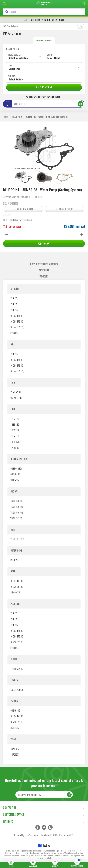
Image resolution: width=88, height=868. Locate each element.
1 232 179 (15, 419)
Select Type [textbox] (14, 69)
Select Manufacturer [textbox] (19, 58)
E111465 (14, 333)
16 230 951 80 (17, 587)
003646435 (16, 469)
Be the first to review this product (17, 220)
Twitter (44, 827)
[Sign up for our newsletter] (44, 795)
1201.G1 (14, 298)
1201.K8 (14, 310)
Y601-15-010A (17, 507)
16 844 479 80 (17, 327)
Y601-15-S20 (16, 518)
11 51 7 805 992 (17, 539)
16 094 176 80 (17, 322)
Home (5, 117)
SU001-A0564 (17, 690)
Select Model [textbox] (53, 58)
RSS (50, 827)
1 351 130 (15, 430)
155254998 (16, 392)
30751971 (15, 755)
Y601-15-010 (16, 501)
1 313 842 (15, 425)
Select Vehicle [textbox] (16, 79)
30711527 (15, 749)
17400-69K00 (16, 669)
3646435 (15, 480)
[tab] (44, 264)
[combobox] (44, 12)
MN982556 (15, 560)
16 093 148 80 (17, 316)
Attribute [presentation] (44, 270)
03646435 (15, 474)
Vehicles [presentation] (44, 276)
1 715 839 (15, 448)
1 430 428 (15, 442)
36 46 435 (15, 592)
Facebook (38, 827)
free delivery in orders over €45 (44, 20)
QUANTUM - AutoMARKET (64, 835)
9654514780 (16, 398)
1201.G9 (14, 304)
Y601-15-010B (17, 513)
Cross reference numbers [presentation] (44, 264)
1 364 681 (15, 436)
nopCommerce (32, 835)
